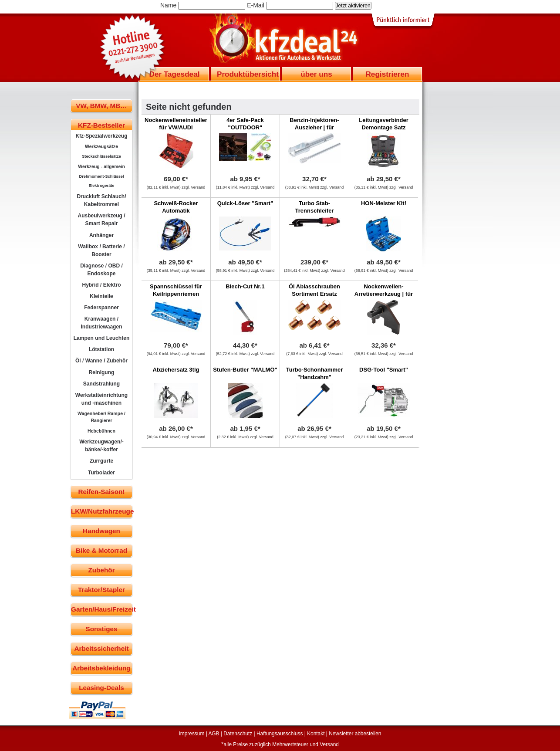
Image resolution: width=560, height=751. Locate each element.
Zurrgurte (101, 461)
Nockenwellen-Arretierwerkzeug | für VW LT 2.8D (384, 294)
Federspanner (101, 308)
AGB (214, 734)
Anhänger (101, 235)
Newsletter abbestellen (355, 734)
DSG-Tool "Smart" (384, 370)
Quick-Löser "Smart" (245, 203)
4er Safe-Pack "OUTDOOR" (245, 124)
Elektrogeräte (102, 186)
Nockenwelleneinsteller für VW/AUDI (176, 124)
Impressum (192, 734)
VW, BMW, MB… (101, 106)
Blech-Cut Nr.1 (245, 286)
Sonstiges (101, 629)
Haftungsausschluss (280, 734)
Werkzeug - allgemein (101, 166)
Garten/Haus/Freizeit (102, 609)
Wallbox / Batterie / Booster (101, 250)
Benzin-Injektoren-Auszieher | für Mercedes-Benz (314, 127)
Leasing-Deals (101, 688)
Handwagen (101, 531)
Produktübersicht (248, 74)
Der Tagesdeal (175, 74)
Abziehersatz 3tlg (176, 370)
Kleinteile (101, 296)
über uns (316, 74)
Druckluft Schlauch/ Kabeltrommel (101, 200)
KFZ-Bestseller (101, 125)
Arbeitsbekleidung (101, 668)
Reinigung (102, 372)
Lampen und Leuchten (102, 338)
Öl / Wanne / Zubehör (101, 361)
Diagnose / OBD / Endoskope (101, 270)
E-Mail (256, 5)
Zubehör (101, 570)
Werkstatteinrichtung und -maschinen (101, 399)
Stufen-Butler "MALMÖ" (245, 370)
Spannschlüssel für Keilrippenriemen (176, 290)
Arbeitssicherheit (102, 648)
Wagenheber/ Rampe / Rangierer (101, 417)
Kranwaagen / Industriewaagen (101, 323)
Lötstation (101, 349)
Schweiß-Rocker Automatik (176, 207)
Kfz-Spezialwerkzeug (101, 136)
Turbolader (101, 473)
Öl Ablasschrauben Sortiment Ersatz (314, 290)
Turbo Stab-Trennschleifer (315, 207)
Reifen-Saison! (101, 492)
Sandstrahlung (101, 384)
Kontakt (316, 734)
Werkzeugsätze (101, 146)
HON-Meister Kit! (384, 203)
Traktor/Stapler (101, 590)
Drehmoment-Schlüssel (102, 176)
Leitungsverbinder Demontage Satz (383, 124)
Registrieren (387, 74)
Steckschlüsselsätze (101, 156)
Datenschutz (238, 734)
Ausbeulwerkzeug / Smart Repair (101, 220)
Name (168, 5)
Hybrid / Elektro (101, 285)
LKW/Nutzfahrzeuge (102, 511)
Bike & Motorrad (101, 550)
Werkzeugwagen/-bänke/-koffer (101, 446)
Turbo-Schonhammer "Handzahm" (315, 373)
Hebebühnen (101, 431)
